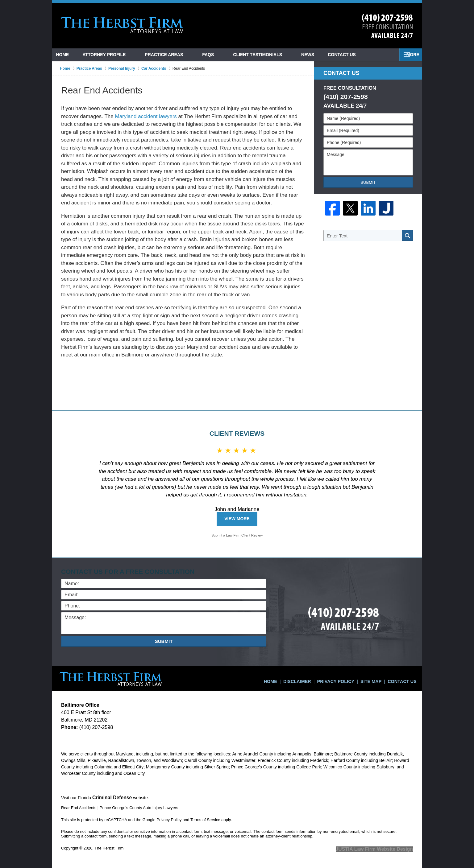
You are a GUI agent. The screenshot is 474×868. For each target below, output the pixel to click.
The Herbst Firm (109, 847)
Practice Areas (175, 55)
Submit (368, 182)
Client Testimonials (269, 55)
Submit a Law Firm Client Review (237, 535)
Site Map (375, 678)
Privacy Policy (344, 678)
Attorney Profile (115, 55)
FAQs (219, 55)
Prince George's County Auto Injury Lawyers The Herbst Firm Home (122, 25)
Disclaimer (310, 678)
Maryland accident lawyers (146, 116)
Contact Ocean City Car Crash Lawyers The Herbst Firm (387, 26)
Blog (318, 55)
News (350, 55)
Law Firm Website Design (380, 848)
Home (68, 55)
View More (237, 519)
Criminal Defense (110, 797)
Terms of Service (205, 819)
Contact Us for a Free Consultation (131, 572)
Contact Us (390, 55)
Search (407, 236)
